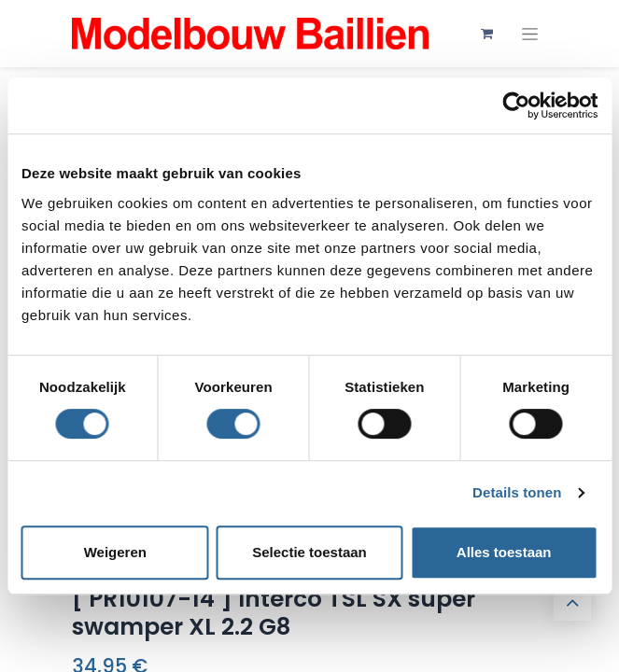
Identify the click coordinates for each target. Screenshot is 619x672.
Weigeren (115, 552)
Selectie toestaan (309, 552)
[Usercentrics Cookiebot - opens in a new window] (516, 105)
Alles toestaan (504, 552)
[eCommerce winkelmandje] (487, 34)
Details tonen (517, 492)
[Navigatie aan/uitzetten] (530, 34)
